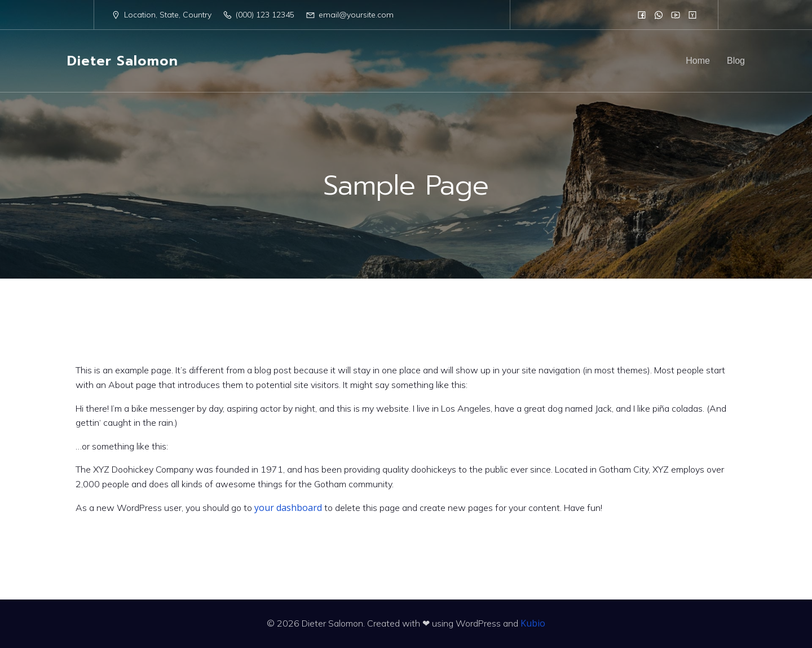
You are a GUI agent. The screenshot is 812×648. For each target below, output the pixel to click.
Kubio (533, 623)
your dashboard (288, 508)
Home (698, 61)
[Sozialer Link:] (642, 15)
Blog (736, 61)
